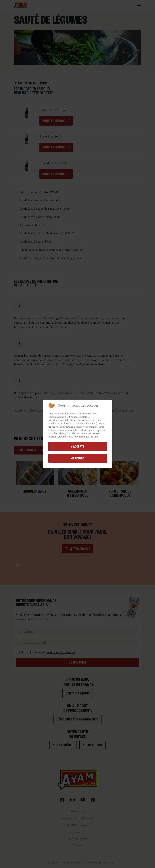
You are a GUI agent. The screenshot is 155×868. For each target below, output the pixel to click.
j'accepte (78, 446)
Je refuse (77, 458)
